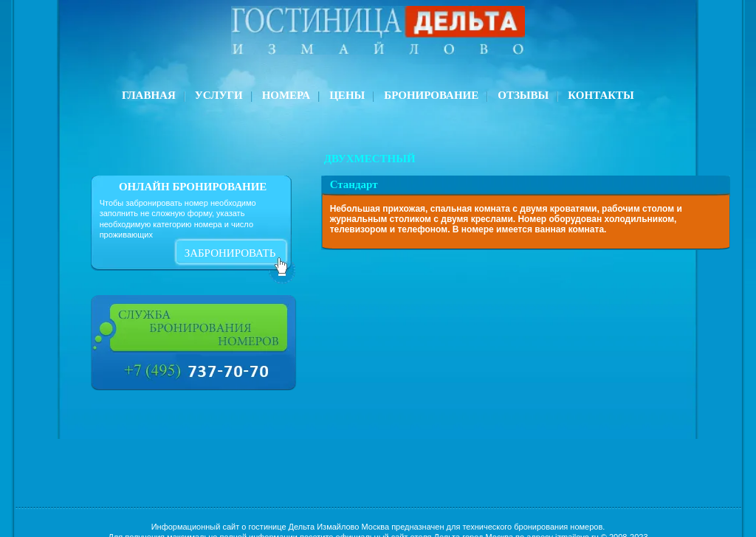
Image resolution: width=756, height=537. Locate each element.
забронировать (230, 253)
